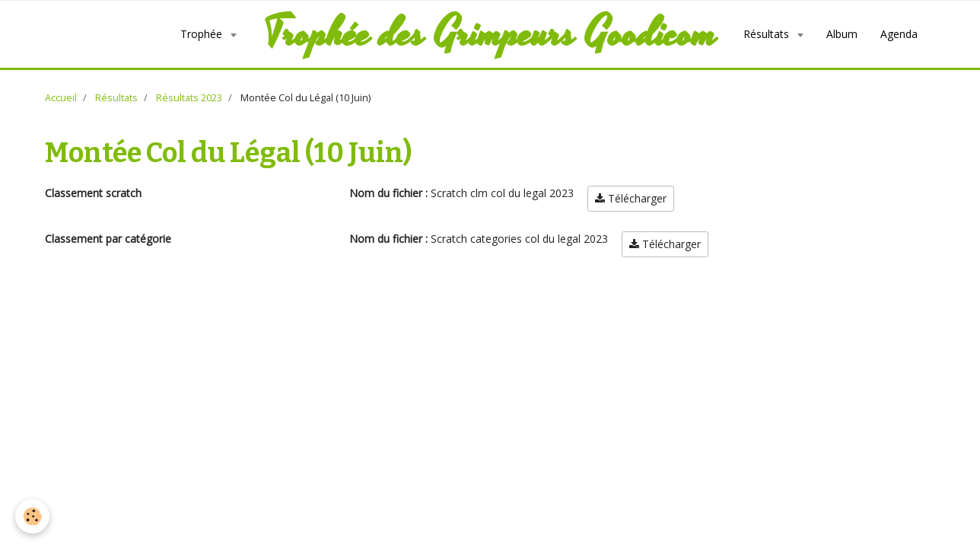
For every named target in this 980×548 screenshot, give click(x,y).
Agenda (682, 65)
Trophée (123, 46)
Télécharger (631, 223)
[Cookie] (32, 516)
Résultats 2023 (189, 122)
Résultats (688, 27)
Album (762, 27)
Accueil (61, 122)
